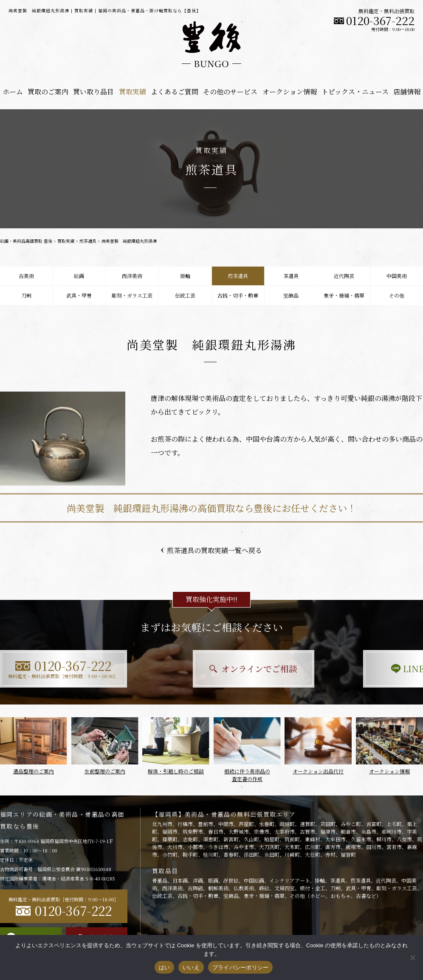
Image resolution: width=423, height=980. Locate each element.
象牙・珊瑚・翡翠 (344, 295)
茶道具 (291, 276)
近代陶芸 (344, 276)
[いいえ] (412, 957)
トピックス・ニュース (355, 92)
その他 (397, 295)
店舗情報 (407, 92)
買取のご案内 (48, 92)
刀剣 (26, 295)
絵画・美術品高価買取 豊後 (26, 241)
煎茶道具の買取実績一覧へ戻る (211, 550)
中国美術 (397, 276)
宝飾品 (291, 295)
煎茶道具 (88, 241)
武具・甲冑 (79, 295)
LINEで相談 (357, 669)
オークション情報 (290, 92)
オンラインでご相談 (212, 669)
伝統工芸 (185, 295)
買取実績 (133, 92)
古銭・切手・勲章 (238, 295)
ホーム (13, 92)
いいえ (191, 967)
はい (165, 967)
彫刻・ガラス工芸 (132, 295)
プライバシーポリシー (241, 967)
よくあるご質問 (175, 92)
